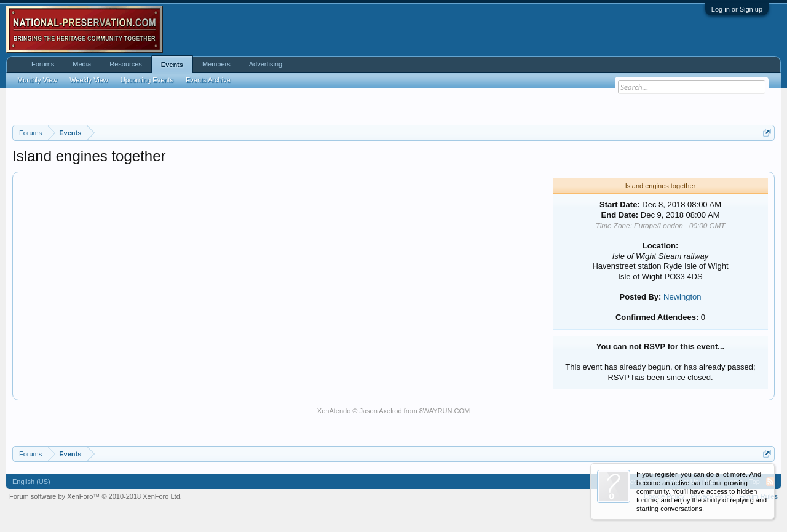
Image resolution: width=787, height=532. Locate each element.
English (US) (31, 482)
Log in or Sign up (737, 9)
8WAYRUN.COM (445, 411)
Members (216, 64)
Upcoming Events (147, 80)
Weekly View (89, 80)
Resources (126, 64)
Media (82, 64)
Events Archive (208, 80)
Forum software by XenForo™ (96, 496)
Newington (682, 297)
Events (172, 65)
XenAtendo (334, 411)
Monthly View (37, 80)
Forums (43, 64)
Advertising (266, 64)
